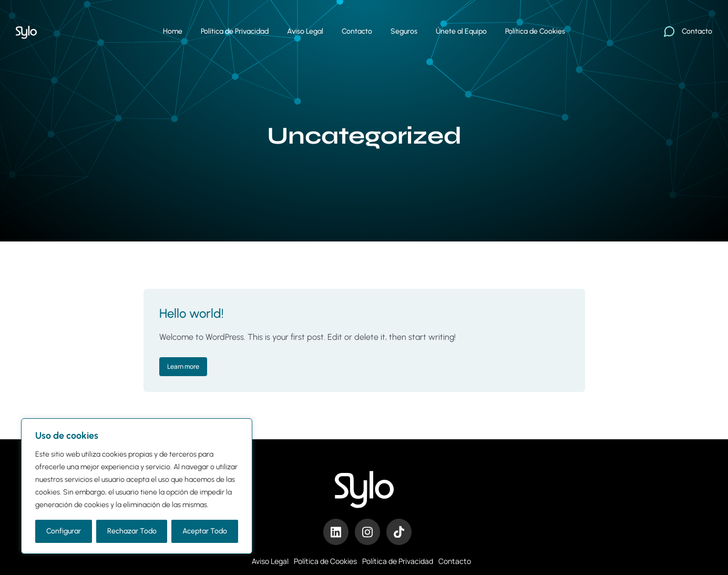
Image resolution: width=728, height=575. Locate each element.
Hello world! (192, 313)
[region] (137, 486)
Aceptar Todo (205, 531)
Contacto (455, 561)
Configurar (64, 531)
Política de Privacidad (398, 561)
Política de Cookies (325, 561)
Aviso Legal (270, 561)
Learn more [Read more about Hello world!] (183, 366)
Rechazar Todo (132, 531)
